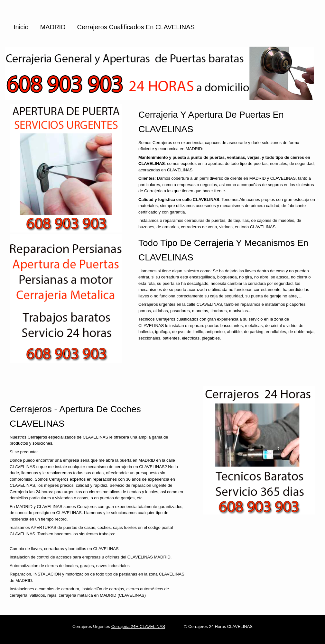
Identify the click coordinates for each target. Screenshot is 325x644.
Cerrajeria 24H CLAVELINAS (138, 626)
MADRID (53, 27)
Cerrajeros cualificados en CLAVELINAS (136, 27)
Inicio (21, 27)
